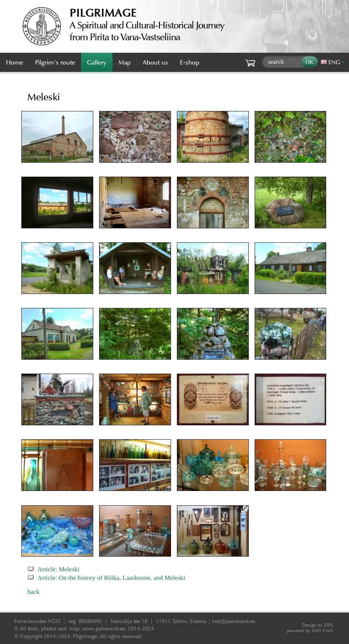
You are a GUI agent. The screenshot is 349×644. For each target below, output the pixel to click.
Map (125, 62)
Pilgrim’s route (55, 62)
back (33, 592)
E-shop (190, 62)
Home (15, 62)
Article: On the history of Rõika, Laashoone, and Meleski (111, 578)
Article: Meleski (59, 569)
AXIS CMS (310, 631)
